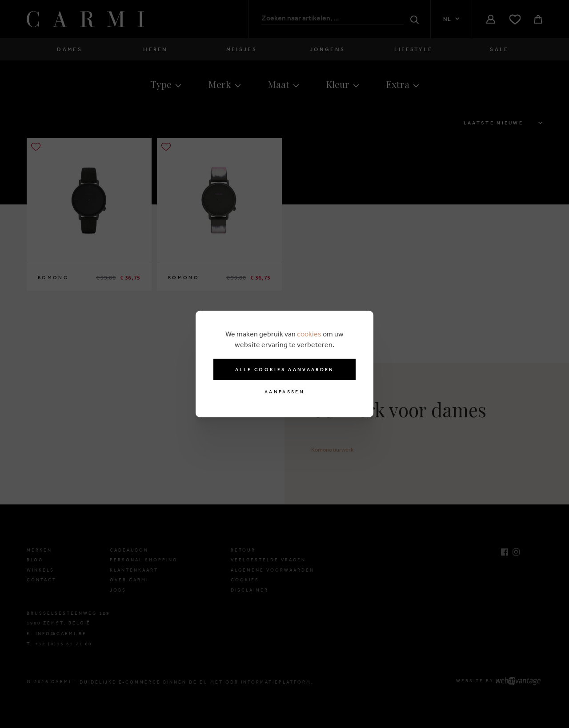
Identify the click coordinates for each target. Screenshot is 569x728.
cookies (309, 334)
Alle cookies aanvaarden (285, 369)
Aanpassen (284, 392)
